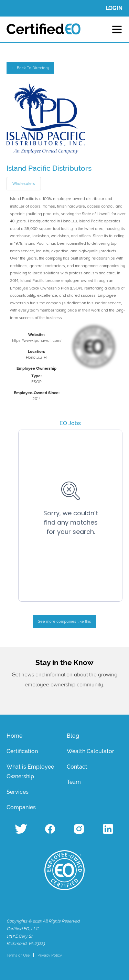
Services (18, 792)
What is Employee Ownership (30, 772)
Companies (21, 807)
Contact (77, 767)
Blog (73, 736)
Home (14, 736)
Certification (22, 751)
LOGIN (114, 8)
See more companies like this (64, 621)
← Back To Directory (30, 68)
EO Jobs (70, 423)
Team (74, 782)
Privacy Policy (50, 955)
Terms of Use (18, 955)
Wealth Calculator (90, 751)
